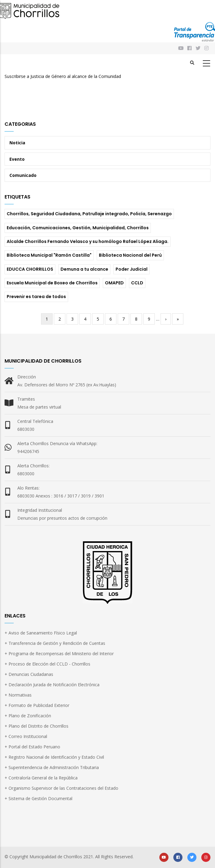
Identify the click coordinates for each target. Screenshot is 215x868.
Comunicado (23, 175)
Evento (17, 159)
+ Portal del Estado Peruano (32, 747)
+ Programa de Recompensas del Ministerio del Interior (59, 654)
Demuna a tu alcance (84, 269)
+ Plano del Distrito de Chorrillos (36, 726)
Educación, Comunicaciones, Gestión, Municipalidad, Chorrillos (78, 228)
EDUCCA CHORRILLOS (30, 269)
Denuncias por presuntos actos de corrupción (62, 518)
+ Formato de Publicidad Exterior (37, 705)
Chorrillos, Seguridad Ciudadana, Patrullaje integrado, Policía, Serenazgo (89, 214)
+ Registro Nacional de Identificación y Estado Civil (54, 757)
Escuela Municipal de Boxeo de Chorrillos (52, 283)
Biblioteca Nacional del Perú (130, 255)
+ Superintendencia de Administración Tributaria (52, 767)
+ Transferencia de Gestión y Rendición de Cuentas (55, 643)
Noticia (17, 143)
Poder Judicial (132, 269)
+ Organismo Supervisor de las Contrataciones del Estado (61, 788)
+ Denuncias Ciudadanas (29, 674)
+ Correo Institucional (26, 736)
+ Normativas (18, 695)
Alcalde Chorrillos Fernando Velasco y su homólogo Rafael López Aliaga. (88, 241)
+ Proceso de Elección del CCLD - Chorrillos (47, 664)
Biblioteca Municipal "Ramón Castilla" (49, 255)
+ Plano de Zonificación (28, 716)
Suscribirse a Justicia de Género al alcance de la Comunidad (63, 76)
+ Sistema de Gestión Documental (38, 798)
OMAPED (114, 283)
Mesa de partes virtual (39, 407)
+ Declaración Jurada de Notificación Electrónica (52, 685)
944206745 (28, 451)
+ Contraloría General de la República (41, 778)
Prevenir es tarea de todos (36, 297)
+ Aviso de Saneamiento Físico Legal (41, 633)
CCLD (137, 283)
